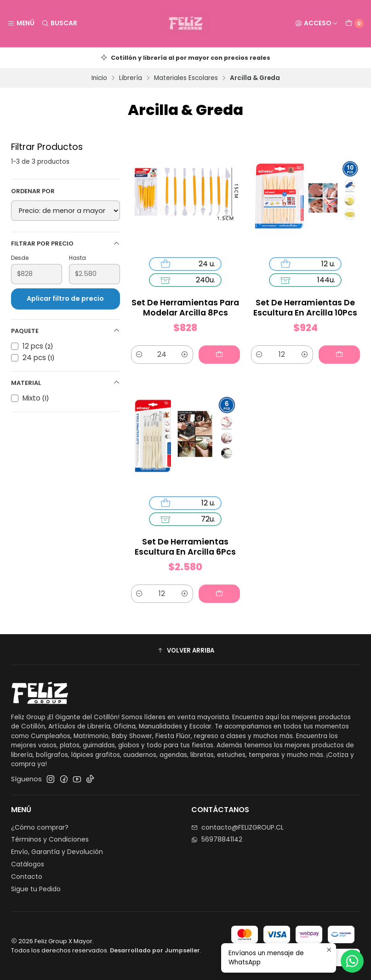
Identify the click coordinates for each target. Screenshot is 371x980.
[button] (185, 651)
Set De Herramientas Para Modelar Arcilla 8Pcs (185, 308)
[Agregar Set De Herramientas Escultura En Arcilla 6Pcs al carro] (219, 594)
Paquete (66, 331)
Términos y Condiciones (50, 839)
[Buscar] (59, 23)
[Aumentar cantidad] (185, 355)
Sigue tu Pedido (36, 889)
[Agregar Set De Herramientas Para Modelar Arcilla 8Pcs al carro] (219, 355)
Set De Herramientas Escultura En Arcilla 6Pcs (185, 547)
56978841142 (217, 839)
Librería (131, 78)
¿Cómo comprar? (40, 827)
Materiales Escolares (186, 78)
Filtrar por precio (66, 244)
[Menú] (21, 23)
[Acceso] (317, 23)
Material (66, 383)
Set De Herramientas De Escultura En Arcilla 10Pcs (305, 308)
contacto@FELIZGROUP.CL (237, 827)
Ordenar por (33, 191)
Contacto (27, 877)
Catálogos (28, 864)
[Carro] (354, 23)
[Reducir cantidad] (139, 355)
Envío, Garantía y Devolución (57, 852)
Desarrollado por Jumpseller (155, 950)
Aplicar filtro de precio (65, 298)
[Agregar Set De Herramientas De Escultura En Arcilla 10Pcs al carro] (339, 355)
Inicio (99, 78)
